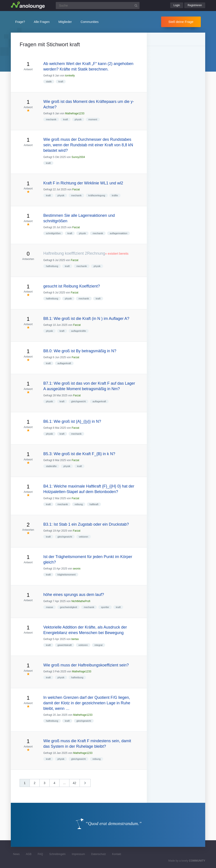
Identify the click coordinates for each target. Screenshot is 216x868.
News (16, 854)
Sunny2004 (78, 157)
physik (78, 119)
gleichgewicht (78, 401)
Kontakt (117, 854)
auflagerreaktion (118, 233)
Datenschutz (98, 854)
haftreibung (52, 266)
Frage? (20, 22)
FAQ (40, 854)
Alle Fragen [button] (42, 22)
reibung (79, 504)
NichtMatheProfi (81, 601)
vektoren (84, 537)
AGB (29, 854)
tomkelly (70, 76)
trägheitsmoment (67, 575)
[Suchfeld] (98, 6)
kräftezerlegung (97, 195)
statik (49, 82)
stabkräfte (51, 466)
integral (99, 645)
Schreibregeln (57, 854)
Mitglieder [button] (65, 22)
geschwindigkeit (69, 607)
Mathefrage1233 (75, 113)
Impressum (78, 854)
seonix (77, 569)
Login (177, 5)
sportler (105, 607)
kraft (61, 82)
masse (49, 607)
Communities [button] (90, 22)
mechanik (51, 119)
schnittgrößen (53, 233)
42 (74, 783)
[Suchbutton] (136, 6)
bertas (75, 639)
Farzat (76, 189)
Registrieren (195, 5)
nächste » (87, 784)
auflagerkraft (64, 363)
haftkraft (94, 504)
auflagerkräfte (79, 331)
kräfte (115, 195)
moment (93, 119)
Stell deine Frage (181, 22)
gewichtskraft (65, 645)
